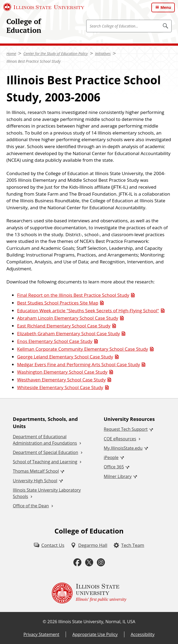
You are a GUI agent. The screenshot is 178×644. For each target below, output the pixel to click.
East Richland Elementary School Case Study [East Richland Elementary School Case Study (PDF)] (64, 326)
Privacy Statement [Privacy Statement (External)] (41, 634)
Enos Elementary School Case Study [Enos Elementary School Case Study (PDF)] (55, 341)
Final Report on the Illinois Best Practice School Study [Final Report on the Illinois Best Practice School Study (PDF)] (73, 295)
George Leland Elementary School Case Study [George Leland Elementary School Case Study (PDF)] (65, 357)
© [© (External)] (44, 622)
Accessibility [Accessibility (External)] (143, 634)
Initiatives (103, 54)
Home (11, 54)
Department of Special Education (46, 452)
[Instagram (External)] (101, 562)
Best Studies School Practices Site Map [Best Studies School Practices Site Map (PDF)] (58, 303)
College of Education (24, 26)
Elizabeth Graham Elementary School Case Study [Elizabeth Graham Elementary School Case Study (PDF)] (68, 333)
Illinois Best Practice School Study (33, 61)
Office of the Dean (31, 506)
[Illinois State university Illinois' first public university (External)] (89, 593)
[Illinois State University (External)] (44, 7)
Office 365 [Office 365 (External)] (114, 467)
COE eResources (120, 439)
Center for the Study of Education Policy (55, 54)
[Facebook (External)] (77, 562)
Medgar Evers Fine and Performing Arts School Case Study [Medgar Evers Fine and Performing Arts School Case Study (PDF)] (78, 364)
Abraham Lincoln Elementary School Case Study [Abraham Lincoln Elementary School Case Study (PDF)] (68, 318)
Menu (166, 7)
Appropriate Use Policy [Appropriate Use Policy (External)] (95, 634)
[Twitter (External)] (89, 562)
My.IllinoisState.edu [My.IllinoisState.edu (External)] (123, 448)
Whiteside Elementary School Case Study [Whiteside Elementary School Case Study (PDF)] (60, 387)
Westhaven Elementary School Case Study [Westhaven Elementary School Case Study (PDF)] (61, 380)
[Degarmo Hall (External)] (89, 545)
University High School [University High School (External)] (35, 481)
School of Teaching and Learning (45, 462)
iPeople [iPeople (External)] (111, 457)
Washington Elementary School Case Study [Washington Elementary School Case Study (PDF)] (62, 372)
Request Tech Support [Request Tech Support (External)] (126, 429)
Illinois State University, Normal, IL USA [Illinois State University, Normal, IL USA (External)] (97, 622)
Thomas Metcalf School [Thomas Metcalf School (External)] (36, 471)
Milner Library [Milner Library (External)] (118, 476)
